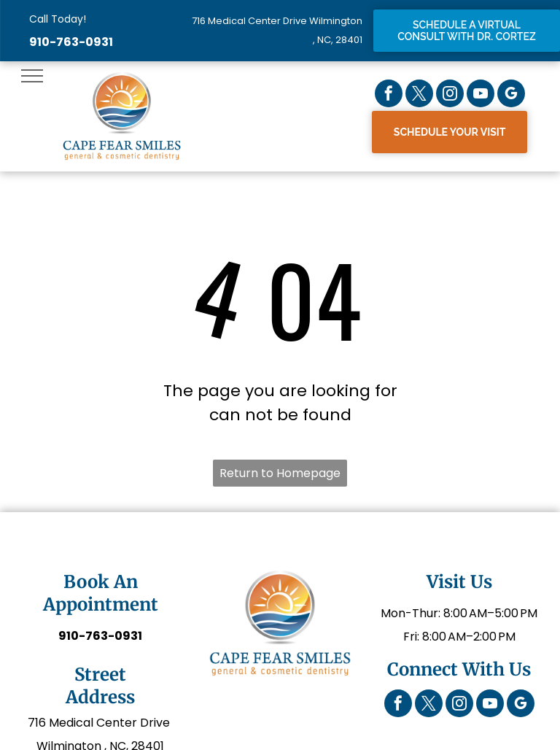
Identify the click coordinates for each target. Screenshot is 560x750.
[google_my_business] (511, 95)
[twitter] (419, 95)
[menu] (32, 76)
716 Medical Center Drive (100, 723)
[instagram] (450, 95)
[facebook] (389, 95)
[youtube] (481, 95)
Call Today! (58, 19)
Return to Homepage (280, 473)
